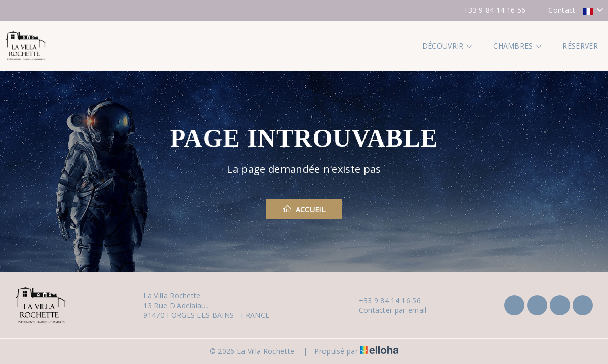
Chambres (518, 46)
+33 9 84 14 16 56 (384, 301)
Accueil (304, 209)
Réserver (580, 46)
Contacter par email (387, 310)
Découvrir (448, 46)
